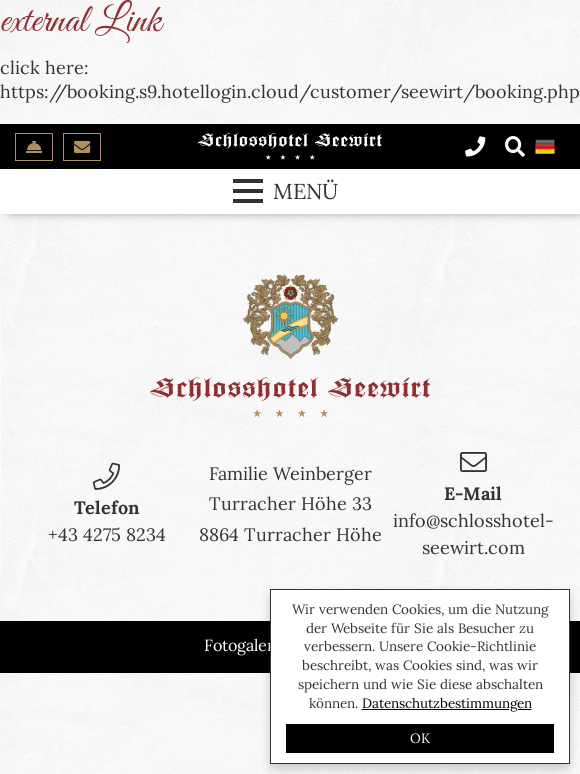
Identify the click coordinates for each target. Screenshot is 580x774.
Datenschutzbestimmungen (447, 703)
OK (420, 738)
